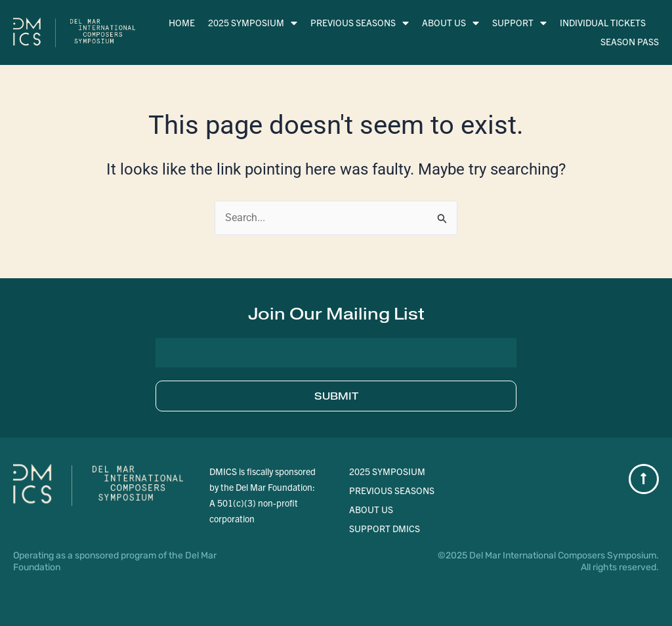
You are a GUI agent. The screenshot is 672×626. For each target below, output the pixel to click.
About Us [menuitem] (451, 22)
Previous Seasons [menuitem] (360, 22)
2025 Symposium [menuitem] (253, 22)
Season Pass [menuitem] (630, 41)
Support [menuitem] (519, 22)
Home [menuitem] (182, 22)
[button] (336, 314)
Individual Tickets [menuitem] (603, 22)
